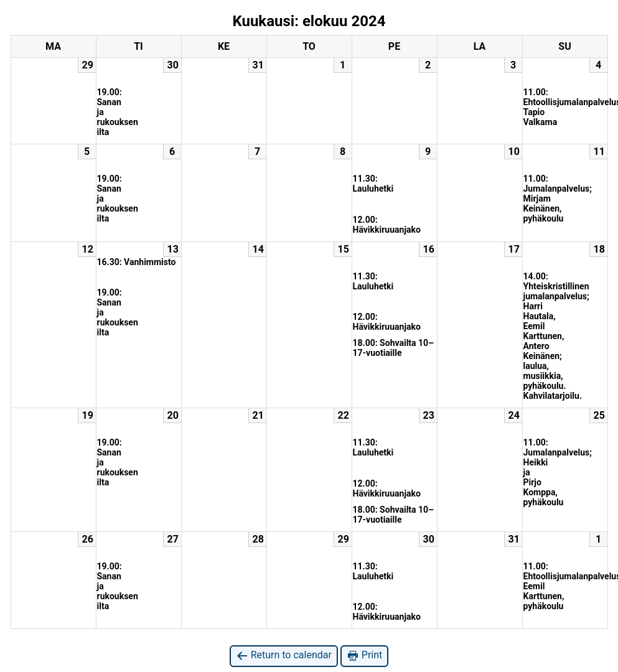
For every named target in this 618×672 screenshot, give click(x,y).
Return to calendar (284, 656)
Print (364, 656)
